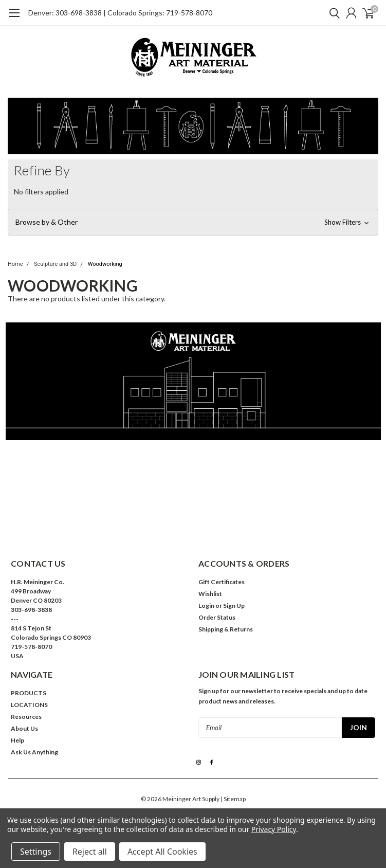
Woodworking (105, 264)
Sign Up (234, 605)
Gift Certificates (222, 582)
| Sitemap (233, 799)
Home (15, 264)
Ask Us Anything (34, 752)
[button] (193, 222)
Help (17, 740)
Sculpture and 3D (55, 264)
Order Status (217, 617)
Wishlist (210, 594)
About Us (24, 728)
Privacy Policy (274, 829)
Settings (36, 852)
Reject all (90, 852)
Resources (26, 717)
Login (206, 605)
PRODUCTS (29, 693)
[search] (332, 13)
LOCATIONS (29, 705)
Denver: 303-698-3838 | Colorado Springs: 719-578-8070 (120, 13)
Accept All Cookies (162, 852)
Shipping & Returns (226, 629)
